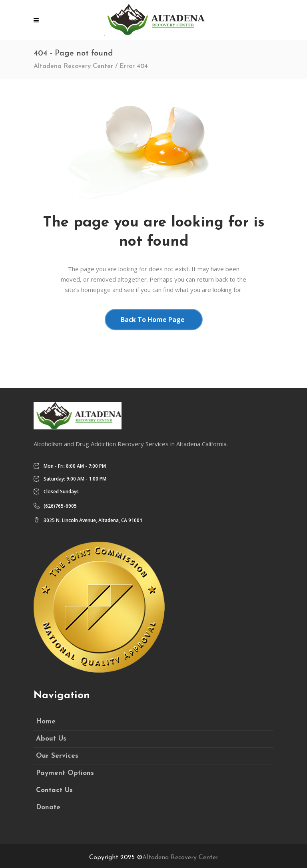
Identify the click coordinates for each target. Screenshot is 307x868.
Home (46, 722)
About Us (51, 739)
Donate (48, 807)
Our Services (57, 756)
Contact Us (54, 790)
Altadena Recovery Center (73, 66)
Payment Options (65, 773)
